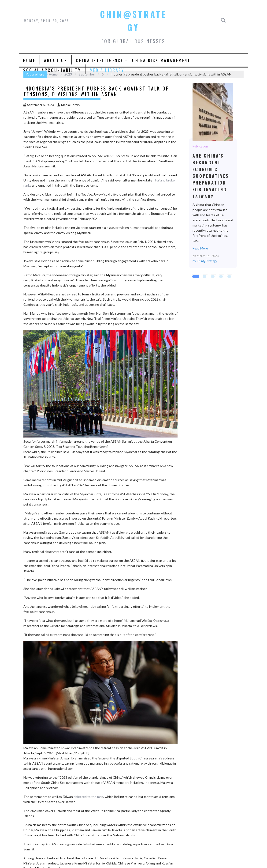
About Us (56, 60)
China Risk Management (161, 60)
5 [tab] (230, 277)
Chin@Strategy (207, 261)
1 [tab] (195, 277)
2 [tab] (205, 277)
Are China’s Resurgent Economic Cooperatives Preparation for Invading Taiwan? (213, 112)
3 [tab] (213, 277)
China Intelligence (100, 60)
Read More (200, 248)
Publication (200, 146)
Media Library (107, 70)
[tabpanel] (213, 176)
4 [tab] (222, 277)
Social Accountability (52, 70)
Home (29, 60)
